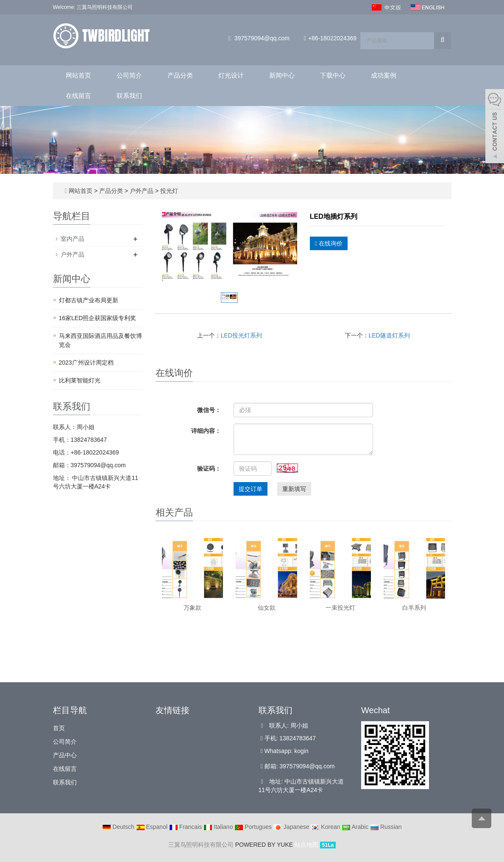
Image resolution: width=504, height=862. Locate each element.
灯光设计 (231, 75)
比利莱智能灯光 (80, 380)
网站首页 (78, 75)
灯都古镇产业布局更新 (89, 300)
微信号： (209, 410)
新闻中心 (282, 75)
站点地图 (306, 845)
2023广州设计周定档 (86, 363)
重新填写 (294, 489)
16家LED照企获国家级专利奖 (98, 318)
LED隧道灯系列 (389, 335)
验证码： (209, 469)
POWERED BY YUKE (265, 845)
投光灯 (168, 191)
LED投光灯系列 (241, 335)
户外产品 (142, 191)
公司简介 (129, 75)
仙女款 (267, 608)
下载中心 (333, 75)
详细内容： (206, 431)
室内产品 (72, 239)
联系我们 (129, 96)
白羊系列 (414, 608)
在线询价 (329, 243)
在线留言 (78, 96)
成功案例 (384, 75)
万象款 (192, 608)
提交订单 (251, 489)
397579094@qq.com (262, 38)
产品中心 (65, 755)
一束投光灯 (340, 608)
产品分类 (180, 75)
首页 (59, 728)
